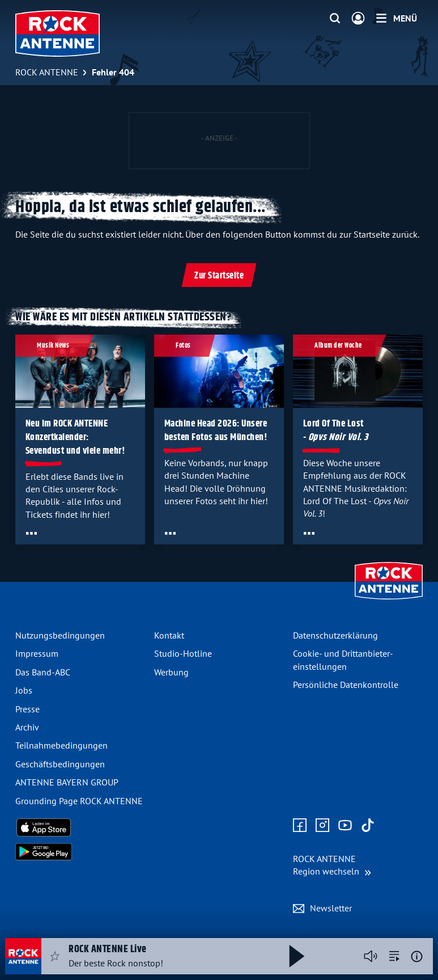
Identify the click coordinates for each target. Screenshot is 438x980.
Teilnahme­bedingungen (61, 745)
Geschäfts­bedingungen (60, 764)
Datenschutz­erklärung (335, 635)
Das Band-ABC (43, 672)
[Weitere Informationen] (417, 956)
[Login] (358, 19)
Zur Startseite (219, 276)
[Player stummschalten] (371, 956)
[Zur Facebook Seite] (300, 826)
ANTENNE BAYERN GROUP (67, 782)
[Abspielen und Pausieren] (297, 956)
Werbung (171, 672)
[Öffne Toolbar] (31, 533)
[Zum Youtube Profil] (345, 826)
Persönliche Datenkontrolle (346, 685)
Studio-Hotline (183, 653)
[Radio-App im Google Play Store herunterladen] (80, 852)
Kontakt (169, 635)
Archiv (27, 727)
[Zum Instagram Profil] (322, 826)
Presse (27, 709)
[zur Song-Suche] (394, 956)
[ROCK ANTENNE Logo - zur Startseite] (58, 33)
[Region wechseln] (332, 865)
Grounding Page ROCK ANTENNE (79, 801)
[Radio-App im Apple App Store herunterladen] (80, 827)
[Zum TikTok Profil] (368, 826)
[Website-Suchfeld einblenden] (335, 19)
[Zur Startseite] (389, 601)
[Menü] (397, 18)
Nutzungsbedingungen (60, 635)
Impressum (37, 653)
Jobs (24, 690)
